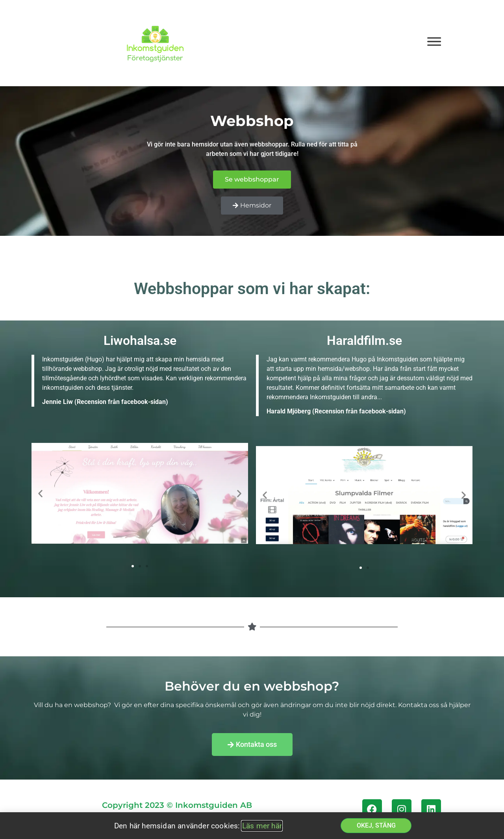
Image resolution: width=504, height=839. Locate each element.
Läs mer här (262, 826)
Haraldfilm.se (364, 341)
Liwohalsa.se (140, 341)
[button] (40, 494)
